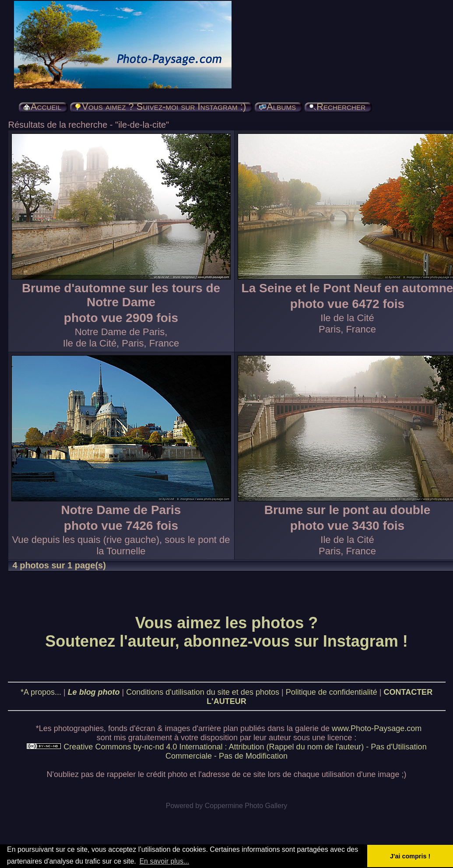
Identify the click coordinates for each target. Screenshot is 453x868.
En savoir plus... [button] (164, 861)
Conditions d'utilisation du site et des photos (203, 692)
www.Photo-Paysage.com (377, 728)
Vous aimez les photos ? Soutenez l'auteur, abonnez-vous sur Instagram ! (226, 632)
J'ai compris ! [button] (410, 856)
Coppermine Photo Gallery (246, 806)
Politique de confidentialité (332, 692)
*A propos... (41, 692)
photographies (79, 728)
